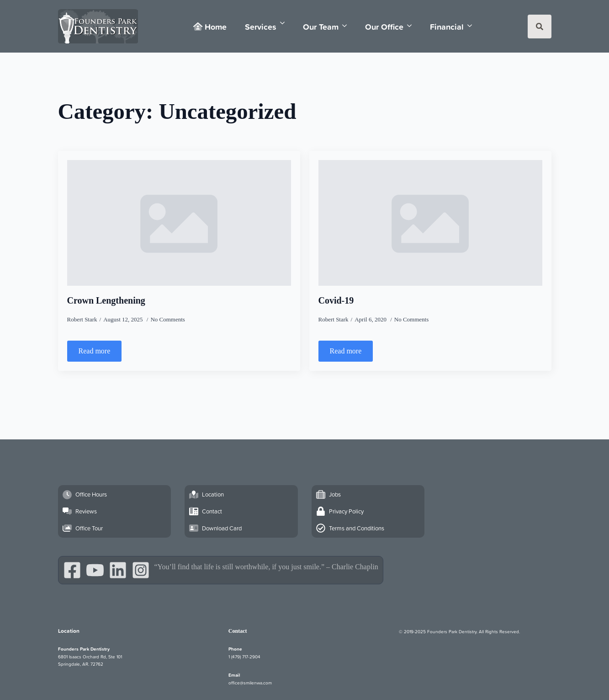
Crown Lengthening (106, 300)
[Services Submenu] (285, 23)
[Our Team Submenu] (347, 26)
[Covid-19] (430, 223)
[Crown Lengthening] (179, 223)
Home (210, 27)
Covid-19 (336, 300)
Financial (447, 27)
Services (261, 27)
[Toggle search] (540, 27)
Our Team (321, 27)
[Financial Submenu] (472, 26)
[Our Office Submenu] (412, 26)
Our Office (384, 27)
